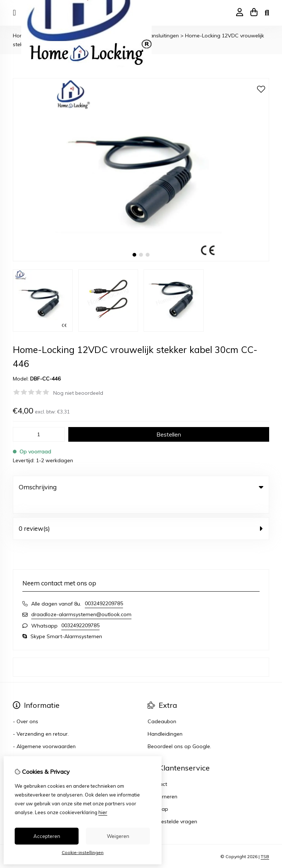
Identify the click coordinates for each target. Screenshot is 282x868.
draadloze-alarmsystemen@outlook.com (81, 599)
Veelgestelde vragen (172, 806)
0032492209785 (104, 588)
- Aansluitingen (161, 36)
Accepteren (47, 836)
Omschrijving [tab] (141, 487)
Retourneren (162, 781)
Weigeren (118, 836)
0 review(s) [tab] (141, 513)
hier (103, 812)
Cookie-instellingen (83, 852)
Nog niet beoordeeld (78, 393)
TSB (265, 841)
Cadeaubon (162, 706)
